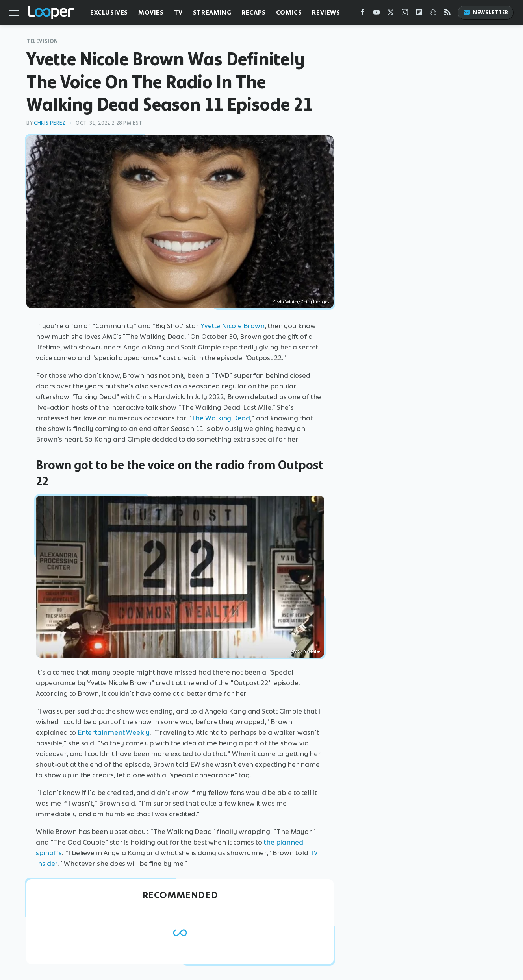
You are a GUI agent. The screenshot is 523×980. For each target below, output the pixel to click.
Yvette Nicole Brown (233, 326)
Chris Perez (50, 123)
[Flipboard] (419, 14)
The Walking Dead (220, 418)
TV (178, 12)
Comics (289, 12)
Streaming (212, 12)
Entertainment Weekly (114, 732)
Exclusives (109, 12)
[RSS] (447, 14)
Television (42, 41)
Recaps (254, 12)
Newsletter (486, 12)
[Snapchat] (433, 14)
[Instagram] (405, 14)
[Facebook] (362, 14)
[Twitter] (391, 14)
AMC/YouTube (305, 651)
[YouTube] (376, 14)
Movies (151, 12)
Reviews (326, 12)
